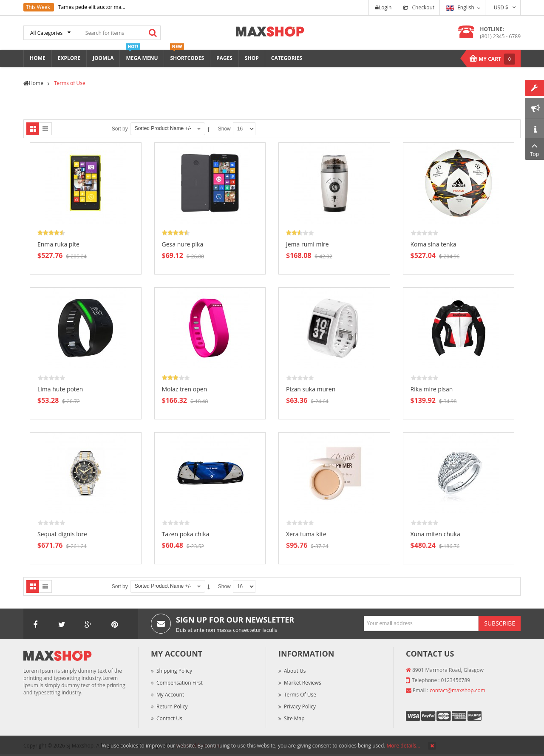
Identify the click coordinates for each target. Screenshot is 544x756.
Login (383, 7)
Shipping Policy (174, 671)
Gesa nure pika (183, 244)
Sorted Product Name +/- (163, 128)
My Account (170, 695)
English (460, 7)
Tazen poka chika (186, 534)
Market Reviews (303, 683)
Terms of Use (300, 695)
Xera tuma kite (306, 534)
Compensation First (180, 683)
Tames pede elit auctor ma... (92, 7)
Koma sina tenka (433, 244)
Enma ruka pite (58, 244)
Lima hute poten (60, 389)
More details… (404, 746)
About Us (295, 671)
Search (153, 33)
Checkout (423, 7)
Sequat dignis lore (62, 534)
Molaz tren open (185, 389)
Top (534, 149)
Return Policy (172, 706)
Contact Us (169, 718)
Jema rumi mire (307, 244)
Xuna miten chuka (435, 534)
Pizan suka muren (311, 389)
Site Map (294, 718)
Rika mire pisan (432, 389)
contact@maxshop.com (458, 690)
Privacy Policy (300, 706)
